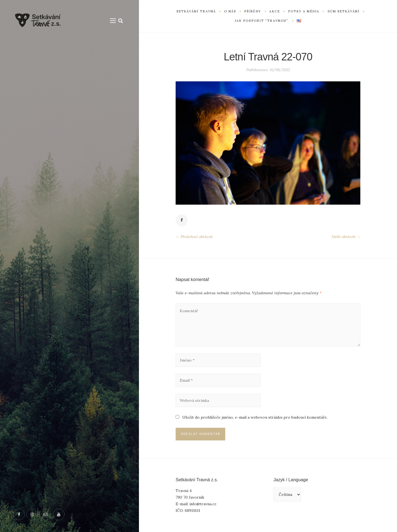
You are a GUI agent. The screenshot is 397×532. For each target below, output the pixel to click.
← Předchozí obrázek (194, 237)
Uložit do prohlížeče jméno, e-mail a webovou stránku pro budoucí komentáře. (255, 417)
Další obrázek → (346, 237)
